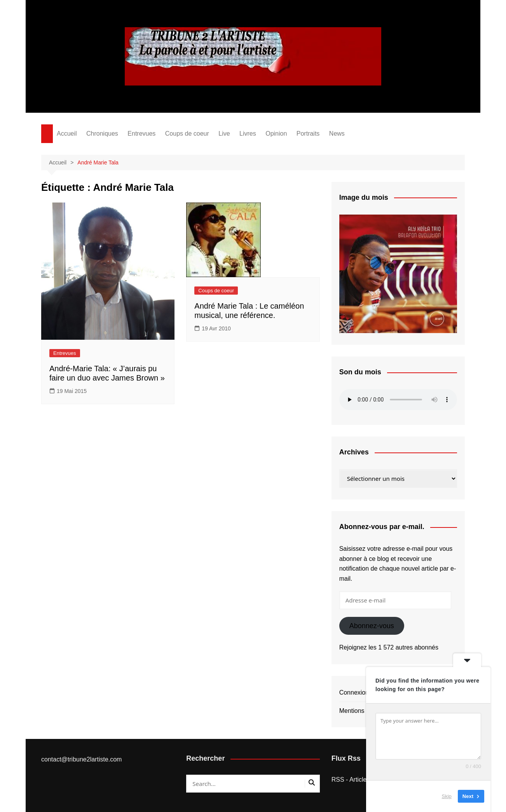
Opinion (276, 134)
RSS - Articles (351, 780)
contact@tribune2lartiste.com (81, 759)
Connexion (354, 692)
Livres (248, 134)
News (337, 134)
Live (224, 134)
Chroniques (102, 134)
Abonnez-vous (372, 626)
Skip (447, 796)
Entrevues (141, 134)
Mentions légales (363, 711)
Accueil (67, 134)
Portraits (308, 134)
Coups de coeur (187, 134)
